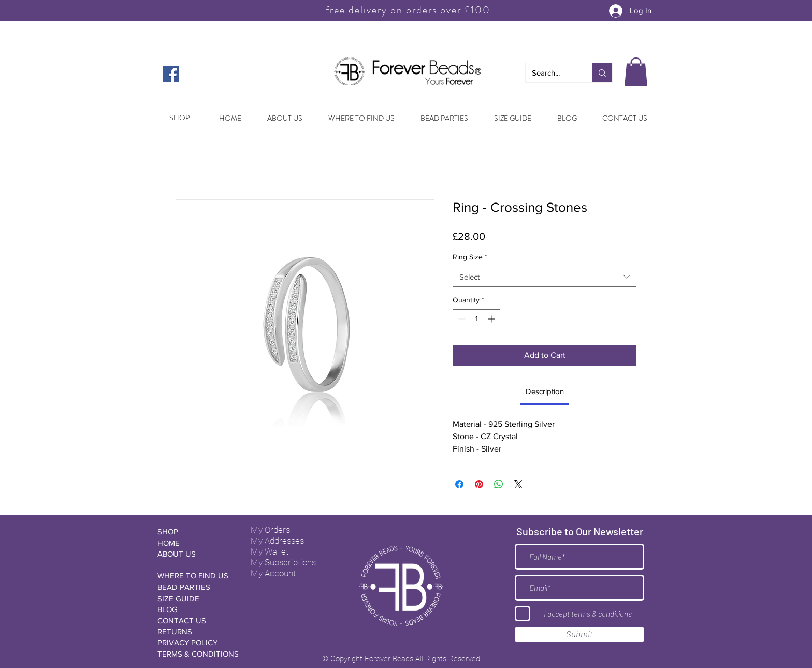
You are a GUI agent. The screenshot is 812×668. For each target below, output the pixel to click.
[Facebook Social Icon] (171, 74)
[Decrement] (461, 319)
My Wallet (270, 551)
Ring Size (470, 257)
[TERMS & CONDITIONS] (198, 654)
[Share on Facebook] (459, 484)
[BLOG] (194, 609)
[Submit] (579, 634)
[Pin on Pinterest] (479, 484)
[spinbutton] (476, 319)
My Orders (270, 530)
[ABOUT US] (194, 554)
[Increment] (492, 319)
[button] (636, 72)
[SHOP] (194, 532)
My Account (273, 573)
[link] (545, 391)
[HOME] (194, 543)
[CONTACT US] (194, 621)
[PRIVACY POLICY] (194, 642)
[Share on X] (518, 484)
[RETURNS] (194, 631)
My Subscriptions (283, 562)
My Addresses (277, 541)
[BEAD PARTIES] (194, 587)
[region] (178, 113)
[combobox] (545, 277)
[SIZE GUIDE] (194, 598)
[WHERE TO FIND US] (194, 576)
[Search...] (551, 73)
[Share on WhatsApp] (499, 484)
